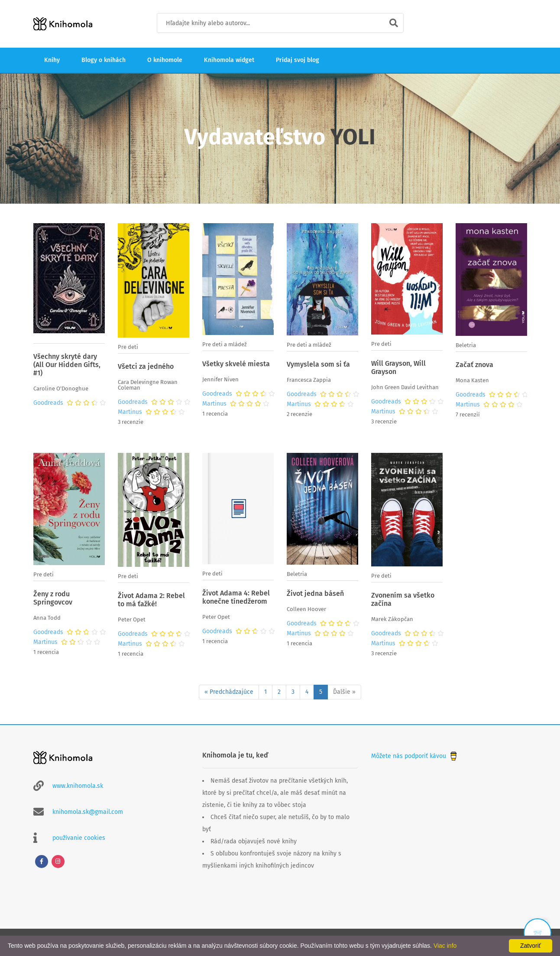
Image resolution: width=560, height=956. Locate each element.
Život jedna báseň (315, 593)
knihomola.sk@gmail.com (88, 812)
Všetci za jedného (146, 366)
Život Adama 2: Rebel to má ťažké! (151, 600)
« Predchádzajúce (229, 692)
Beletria (466, 345)
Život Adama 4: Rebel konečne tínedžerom (236, 597)
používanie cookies (79, 838)
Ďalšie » (344, 692)
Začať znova (474, 365)
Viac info (445, 946)
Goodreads (48, 403)
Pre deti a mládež (225, 344)
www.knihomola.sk (78, 786)
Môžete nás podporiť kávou (415, 756)
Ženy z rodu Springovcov (53, 598)
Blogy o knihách (104, 60)
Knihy (52, 60)
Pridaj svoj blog (298, 60)
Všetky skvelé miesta (236, 364)
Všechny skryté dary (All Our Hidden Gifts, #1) (67, 365)
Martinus (130, 412)
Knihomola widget (229, 60)
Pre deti (128, 347)
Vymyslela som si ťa (318, 364)
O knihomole (165, 60)
